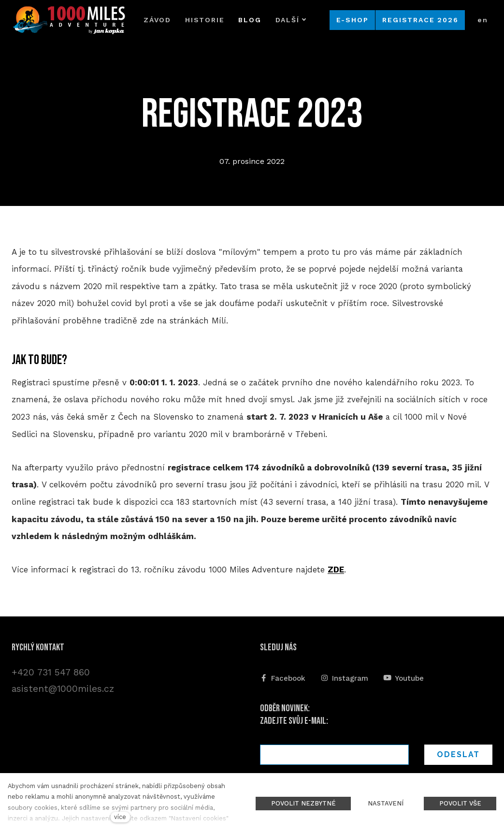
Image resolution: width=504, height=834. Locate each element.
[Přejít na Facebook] (283, 678)
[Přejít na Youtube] (404, 678)
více (120, 817)
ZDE (336, 570)
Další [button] (291, 20)
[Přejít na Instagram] (345, 678)
